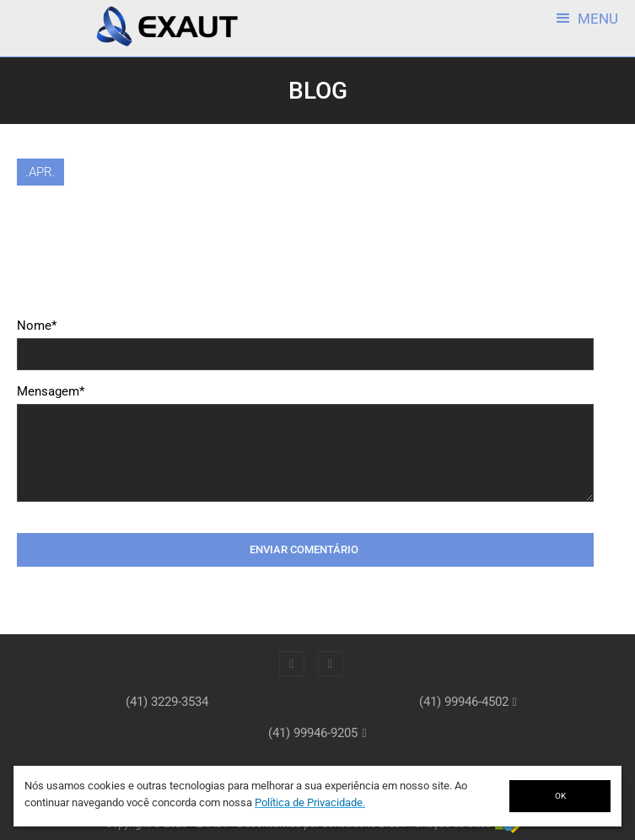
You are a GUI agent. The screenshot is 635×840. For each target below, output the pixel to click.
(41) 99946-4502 (464, 702)
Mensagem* (51, 391)
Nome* (37, 326)
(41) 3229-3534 (167, 702)
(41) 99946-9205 (313, 733)
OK (560, 796)
